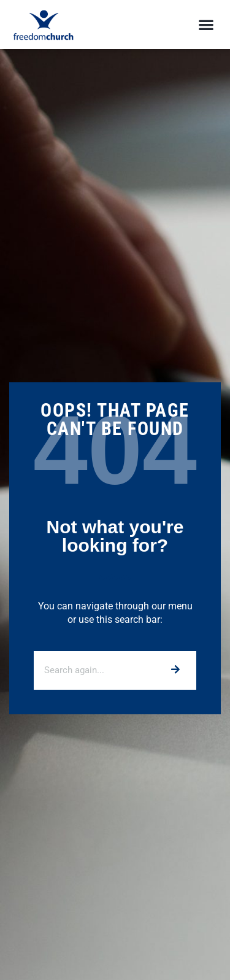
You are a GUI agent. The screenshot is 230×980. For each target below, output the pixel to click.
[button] (206, 25)
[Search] (174, 670)
